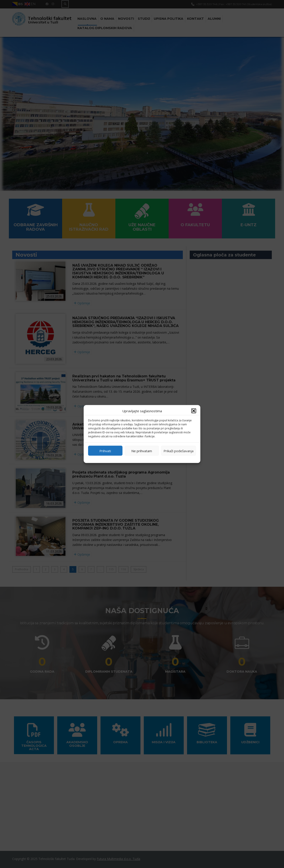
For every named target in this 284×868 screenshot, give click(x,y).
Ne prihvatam (142, 451)
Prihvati (105, 451)
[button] (194, 411)
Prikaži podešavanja (178, 451)
